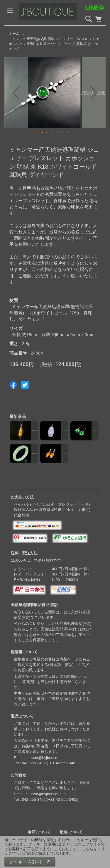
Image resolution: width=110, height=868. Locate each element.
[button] (16, 93)
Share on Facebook (13, 385)
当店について (39, 832)
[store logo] (60, 13)
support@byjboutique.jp (46, 758)
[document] (55, 852)
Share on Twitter (25, 385)
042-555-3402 (34, 763)
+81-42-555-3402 (63, 763)
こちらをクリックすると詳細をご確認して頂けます (55, 851)
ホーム (14, 34)
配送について (71, 832)
